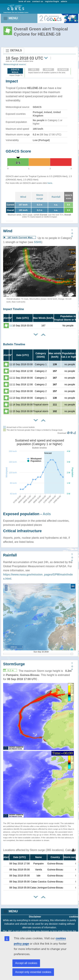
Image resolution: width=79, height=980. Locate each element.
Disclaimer (35, 917)
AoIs (47, 514)
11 (11, 326)
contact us (38, 1)
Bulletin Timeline (14, 344)
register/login (52, 1)
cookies (74, 917)
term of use (25, 1)
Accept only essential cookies (33, 972)
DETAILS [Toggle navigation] (14, 51)
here (50, 183)
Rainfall (56, 197)
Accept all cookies (26, 963)
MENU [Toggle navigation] (10, 18)
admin (64, 1)
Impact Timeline (14, 309)
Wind (23, 197)
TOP (72, 233)
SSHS (38, 242)
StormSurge (14, 664)
